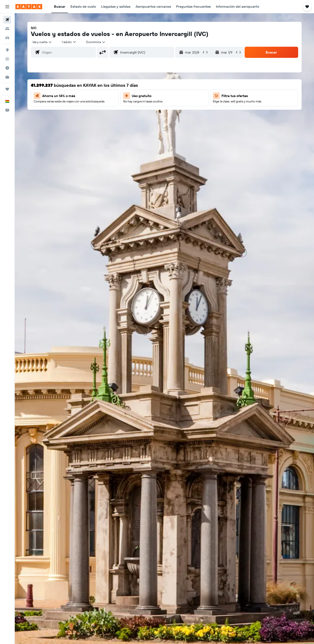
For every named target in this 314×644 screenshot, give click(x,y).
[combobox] (42, 42)
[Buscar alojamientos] (7, 29)
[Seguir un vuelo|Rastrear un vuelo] (7, 59)
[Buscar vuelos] (7, 20)
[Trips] (7, 89)
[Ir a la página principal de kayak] (29, 7)
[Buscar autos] (7, 38)
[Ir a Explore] (7, 50)
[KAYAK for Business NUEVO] (7, 77)
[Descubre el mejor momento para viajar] (7, 68)
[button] (7, 7)
